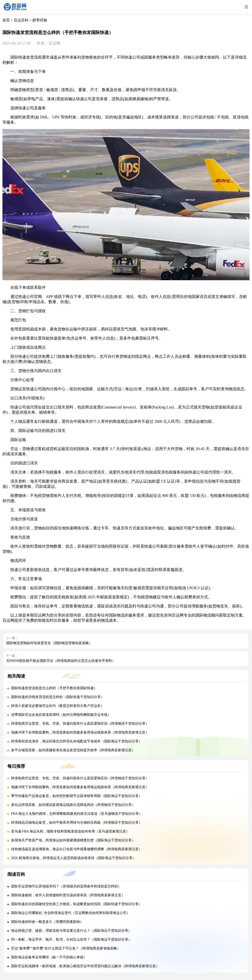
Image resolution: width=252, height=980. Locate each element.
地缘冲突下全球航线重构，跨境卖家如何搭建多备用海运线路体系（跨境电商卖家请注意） (80, 732)
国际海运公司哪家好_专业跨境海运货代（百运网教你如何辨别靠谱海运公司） (71, 913)
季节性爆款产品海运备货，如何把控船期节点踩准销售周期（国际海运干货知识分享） (77, 796)
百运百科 (21, 20)
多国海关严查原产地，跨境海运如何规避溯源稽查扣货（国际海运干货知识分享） (73, 840)
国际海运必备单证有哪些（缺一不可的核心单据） (49, 957)
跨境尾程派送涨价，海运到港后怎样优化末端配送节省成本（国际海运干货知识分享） (77, 741)
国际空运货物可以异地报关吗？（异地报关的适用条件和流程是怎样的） (66, 886)
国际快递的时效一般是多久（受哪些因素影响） (47, 922)
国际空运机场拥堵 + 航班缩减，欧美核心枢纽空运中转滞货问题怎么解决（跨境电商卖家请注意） (85, 966)
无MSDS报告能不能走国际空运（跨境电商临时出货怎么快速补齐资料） (61, 661)
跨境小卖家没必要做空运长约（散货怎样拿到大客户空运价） (58, 706)
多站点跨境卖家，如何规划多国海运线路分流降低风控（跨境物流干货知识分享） (73, 805)
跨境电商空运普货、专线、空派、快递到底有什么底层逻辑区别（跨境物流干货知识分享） (80, 724)
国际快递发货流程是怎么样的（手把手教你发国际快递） (54, 688)
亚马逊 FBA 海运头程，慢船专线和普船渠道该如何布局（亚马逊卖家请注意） (70, 831)
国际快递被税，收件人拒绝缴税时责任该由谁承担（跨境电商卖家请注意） (68, 895)
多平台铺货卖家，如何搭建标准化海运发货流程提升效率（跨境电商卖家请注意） (73, 750)
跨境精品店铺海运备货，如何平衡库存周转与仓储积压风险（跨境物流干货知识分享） (77, 823)
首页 (6, 20)
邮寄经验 (40, 20)
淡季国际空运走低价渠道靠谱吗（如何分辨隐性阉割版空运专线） (61, 715)
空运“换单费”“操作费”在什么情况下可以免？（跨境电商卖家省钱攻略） (66, 948)
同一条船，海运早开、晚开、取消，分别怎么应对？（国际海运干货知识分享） (71, 939)
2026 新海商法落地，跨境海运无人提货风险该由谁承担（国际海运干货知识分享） (74, 858)
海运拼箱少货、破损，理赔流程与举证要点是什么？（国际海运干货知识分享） (71, 931)
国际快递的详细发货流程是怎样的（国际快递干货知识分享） (58, 697)
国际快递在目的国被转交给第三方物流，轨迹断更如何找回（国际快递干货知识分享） (77, 904)
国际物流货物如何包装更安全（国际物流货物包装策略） (49, 643)
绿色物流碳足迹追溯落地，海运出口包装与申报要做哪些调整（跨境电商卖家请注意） (77, 849)
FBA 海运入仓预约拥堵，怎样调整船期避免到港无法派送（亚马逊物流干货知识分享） (77, 814)
